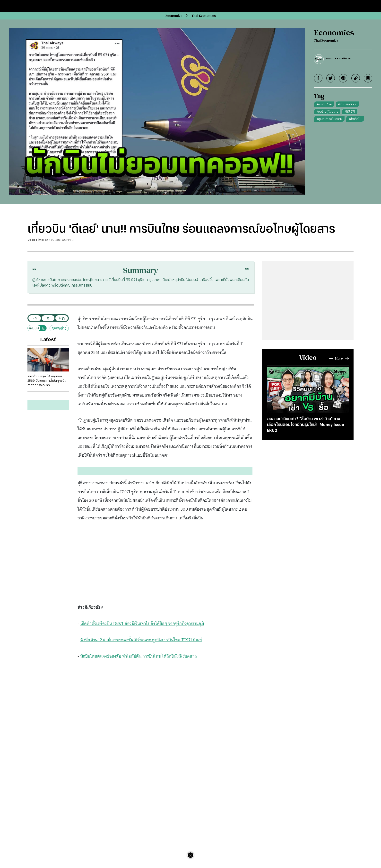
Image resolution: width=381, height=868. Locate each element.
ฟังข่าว (59, 328)
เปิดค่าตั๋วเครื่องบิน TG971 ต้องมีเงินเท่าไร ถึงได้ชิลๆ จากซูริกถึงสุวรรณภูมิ (142, 624)
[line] (343, 78)
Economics (174, 16)
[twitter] (331, 78)
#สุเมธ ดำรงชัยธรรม (329, 119)
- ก (35, 318)
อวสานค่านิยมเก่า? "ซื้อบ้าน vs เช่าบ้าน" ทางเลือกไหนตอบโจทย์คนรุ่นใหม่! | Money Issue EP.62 (306, 424)
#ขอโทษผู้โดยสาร (327, 111)
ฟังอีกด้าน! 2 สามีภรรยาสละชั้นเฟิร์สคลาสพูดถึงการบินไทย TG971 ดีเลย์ (141, 640)
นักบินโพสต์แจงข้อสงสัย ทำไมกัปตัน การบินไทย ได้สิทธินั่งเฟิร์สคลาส (139, 656)
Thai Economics (204, 16)
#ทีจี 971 (350, 111)
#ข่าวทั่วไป (355, 119)
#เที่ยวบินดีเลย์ (347, 104)
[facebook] (318, 78)
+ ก (62, 318)
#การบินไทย (324, 104)
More (339, 358)
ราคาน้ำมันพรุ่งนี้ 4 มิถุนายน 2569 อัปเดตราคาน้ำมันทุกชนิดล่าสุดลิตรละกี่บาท (47, 380)
